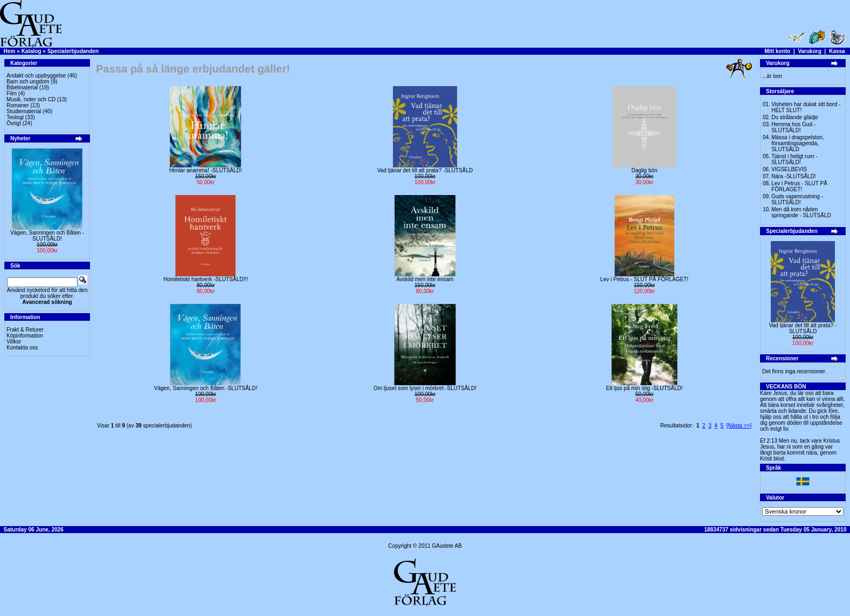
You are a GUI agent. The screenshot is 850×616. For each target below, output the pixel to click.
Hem (10, 51)
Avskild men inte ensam (425, 279)
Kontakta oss (22, 348)
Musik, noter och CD (31, 99)
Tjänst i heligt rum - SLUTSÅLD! (794, 159)
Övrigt (14, 123)
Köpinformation (25, 336)
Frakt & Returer (25, 330)
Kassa (837, 51)
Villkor (14, 342)
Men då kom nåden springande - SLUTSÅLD (801, 212)
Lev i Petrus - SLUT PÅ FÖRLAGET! (644, 279)
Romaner (18, 105)
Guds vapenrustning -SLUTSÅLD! (797, 199)
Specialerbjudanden (73, 51)
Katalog (31, 51)
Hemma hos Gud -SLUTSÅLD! (794, 127)
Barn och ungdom (28, 82)
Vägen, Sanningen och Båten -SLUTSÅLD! (47, 236)
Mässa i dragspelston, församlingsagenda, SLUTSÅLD (798, 143)
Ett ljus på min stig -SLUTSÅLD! (645, 388)
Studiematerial (24, 111)
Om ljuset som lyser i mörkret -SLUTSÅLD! (425, 388)
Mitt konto (777, 51)
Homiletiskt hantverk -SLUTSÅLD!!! (205, 279)
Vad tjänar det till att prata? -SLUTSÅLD (425, 170)
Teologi (15, 117)
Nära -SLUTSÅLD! (794, 176)
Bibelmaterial (22, 87)
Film (12, 93)
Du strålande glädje (795, 117)
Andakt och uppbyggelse (36, 76)
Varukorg (810, 51)
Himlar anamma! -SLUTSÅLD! (205, 170)
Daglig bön (645, 170)
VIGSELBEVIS (789, 169)
